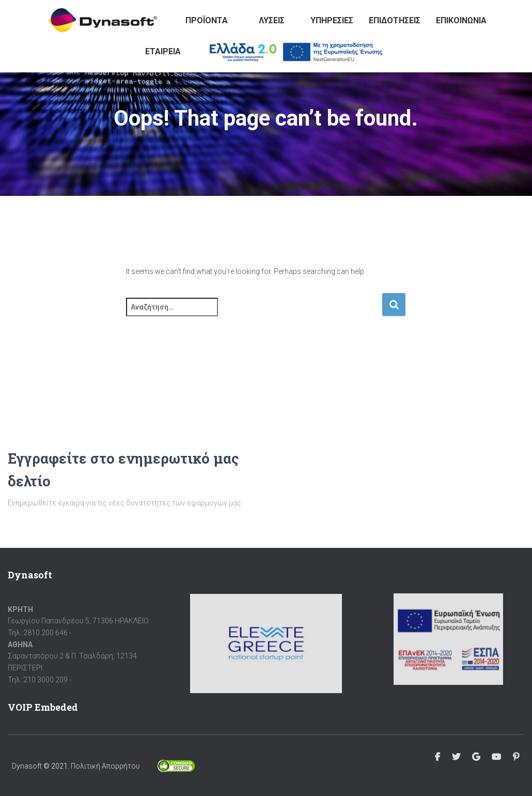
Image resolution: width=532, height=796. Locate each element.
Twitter (456, 757)
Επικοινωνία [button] (461, 20)
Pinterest (516, 757)
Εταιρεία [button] (163, 51)
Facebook (437, 757)
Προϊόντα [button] (207, 20)
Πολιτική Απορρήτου (105, 766)
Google (476, 757)
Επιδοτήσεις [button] (395, 20)
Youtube (496, 757)
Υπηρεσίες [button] (332, 20)
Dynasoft (27, 766)
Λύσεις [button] (272, 20)
